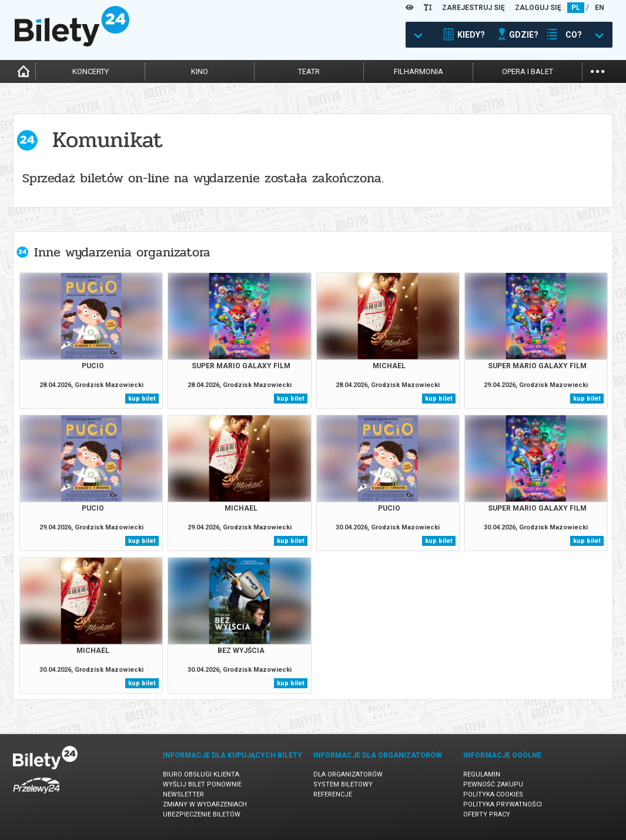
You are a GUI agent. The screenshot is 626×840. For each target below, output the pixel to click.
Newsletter (183, 794)
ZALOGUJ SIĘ (538, 8)
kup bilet (142, 399)
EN (600, 8)
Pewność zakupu (493, 784)
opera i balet (528, 71)
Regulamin (482, 774)
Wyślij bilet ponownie (202, 784)
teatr (309, 71)
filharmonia (419, 71)
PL (576, 8)
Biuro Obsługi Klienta (201, 774)
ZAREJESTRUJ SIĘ (473, 8)
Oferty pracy (487, 814)
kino (200, 71)
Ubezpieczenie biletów (202, 814)
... (597, 70)
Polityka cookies (493, 794)
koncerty (91, 71)
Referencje (333, 794)
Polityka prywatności (503, 804)
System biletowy (343, 784)
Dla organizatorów (348, 774)
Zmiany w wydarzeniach (205, 804)
